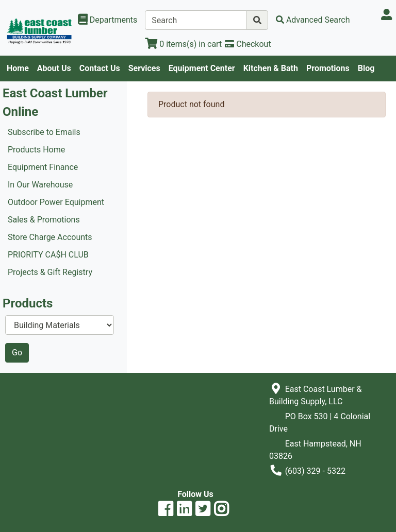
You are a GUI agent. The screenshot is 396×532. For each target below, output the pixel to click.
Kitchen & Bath (271, 68)
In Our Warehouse (40, 185)
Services (144, 68)
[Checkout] (248, 44)
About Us (54, 68)
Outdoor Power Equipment (56, 202)
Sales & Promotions (44, 220)
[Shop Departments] (108, 20)
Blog (366, 68)
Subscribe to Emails (44, 132)
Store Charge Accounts (50, 237)
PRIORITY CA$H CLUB (48, 255)
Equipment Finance (43, 167)
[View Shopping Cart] (183, 44)
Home (18, 68)
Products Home (36, 150)
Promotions (328, 68)
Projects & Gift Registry (50, 272)
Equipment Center (202, 68)
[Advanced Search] (313, 20)
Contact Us (100, 68)
